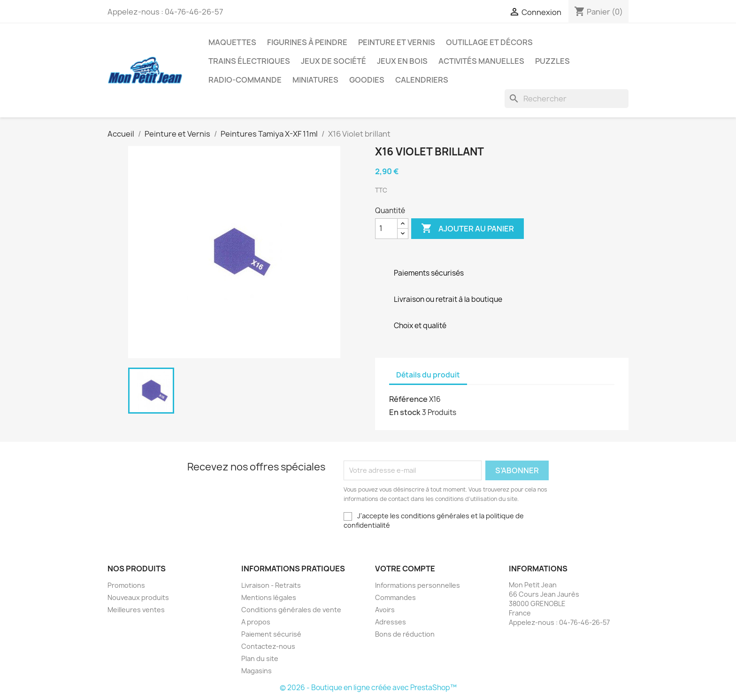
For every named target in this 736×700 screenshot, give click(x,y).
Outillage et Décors (489, 42)
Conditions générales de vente (291, 610)
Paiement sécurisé (271, 634)
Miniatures (315, 80)
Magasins (257, 671)
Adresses (391, 622)
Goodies (367, 80)
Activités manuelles (481, 61)
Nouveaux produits (138, 597)
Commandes (395, 597)
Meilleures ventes (136, 610)
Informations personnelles (418, 585)
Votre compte (405, 569)
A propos (256, 622)
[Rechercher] (567, 99)
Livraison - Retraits (271, 585)
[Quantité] (386, 229)
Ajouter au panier (468, 229)
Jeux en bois (402, 61)
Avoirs (385, 610)
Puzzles (552, 61)
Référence (408, 399)
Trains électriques (249, 61)
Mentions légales (269, 597)
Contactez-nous (268, 646)
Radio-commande (245, 80)
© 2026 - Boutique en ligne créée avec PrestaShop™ (368, 688)
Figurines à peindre (307, 42)
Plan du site (260, 658)
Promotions (126, 585)
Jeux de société (333, 61)
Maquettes (232, 42)
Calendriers (422, 80)
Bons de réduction (405, 634)
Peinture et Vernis (397, 42)
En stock (405, 412)
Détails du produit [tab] (428, 375)
